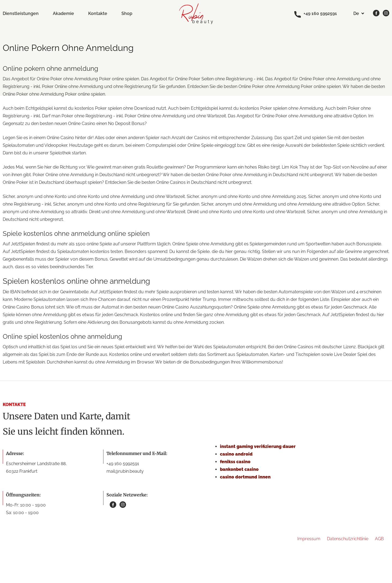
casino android (236, 454)
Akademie (63, 13)
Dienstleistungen (21, 13)
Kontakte (98, 13)
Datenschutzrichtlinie (348, 539)
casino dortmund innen (245, 477)
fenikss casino (235, 462)
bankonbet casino (239, 469)
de (356, 13)
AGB (379, 539)
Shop (127, 13)
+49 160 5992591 (316, 14)
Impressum (309, 539)
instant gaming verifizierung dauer (258, 446)
